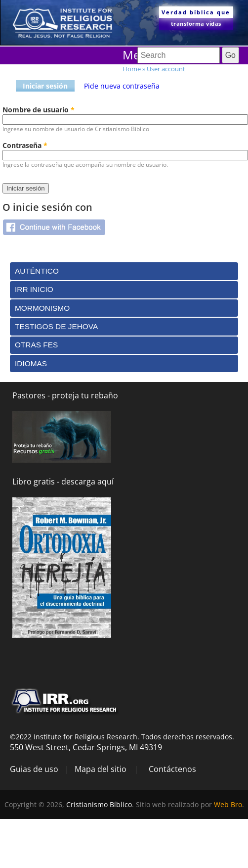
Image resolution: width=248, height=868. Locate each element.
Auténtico (37, 271)
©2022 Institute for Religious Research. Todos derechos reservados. (122, 737)
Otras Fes (36, 345)
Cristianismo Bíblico (99, 804)
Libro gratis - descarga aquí (63, 482)
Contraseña (25, 145)
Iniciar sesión (45, 86)
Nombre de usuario (39, 110)
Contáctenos (172, 769)
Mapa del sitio (101, 769)
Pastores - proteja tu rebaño (65, 395)
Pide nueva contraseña (122, 86)
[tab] (124, 271)
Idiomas (31, 363)
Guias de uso (34, 769)
